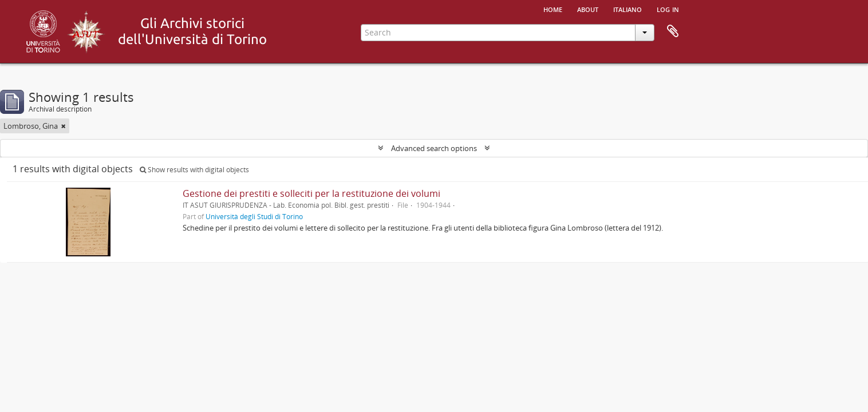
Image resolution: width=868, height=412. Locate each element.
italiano (628, 9)
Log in (668, 9)
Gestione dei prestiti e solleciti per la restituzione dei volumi (311, 193)
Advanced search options (434, 148)
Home (553, 9)
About (588, 9)
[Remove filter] (64, 126)
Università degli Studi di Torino (254, 216)
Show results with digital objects (194, 170)
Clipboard (673, 31)
